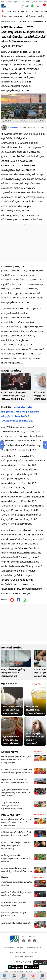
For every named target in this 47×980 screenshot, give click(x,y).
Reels (5, 877)
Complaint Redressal (16, 952)
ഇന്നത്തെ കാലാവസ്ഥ (13, 16)
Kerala (21, 12)
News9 (9, 2)
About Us (20, 948)
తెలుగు (22, 2)
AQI (27, 6)
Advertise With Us (33, 948)
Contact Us (9, 948)
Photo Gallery (11, 814)
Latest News (10, 752)
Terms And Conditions (23, 957)
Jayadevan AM (13, 127)
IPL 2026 (30, 12)
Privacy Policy (33, 952)
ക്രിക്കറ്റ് (42, 16)
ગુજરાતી (34, 2)
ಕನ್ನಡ (16, 2)
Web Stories (9, 684)
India (37, 12)
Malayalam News (8, 22)
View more (39, 684)
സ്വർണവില (30, 16)
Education (22, 22)
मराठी (28, 2)
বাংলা (40, 2)
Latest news (11, 12)
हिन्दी (3, 2)
